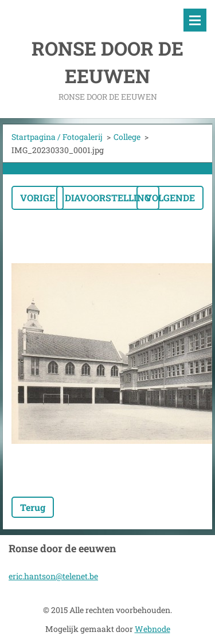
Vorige (38, 198)
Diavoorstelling (108, 198)
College (127, 137)
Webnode (153, 629)
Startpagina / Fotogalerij (57, 137)
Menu (195, 20)
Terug (33, 507)
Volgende (170, 198)
